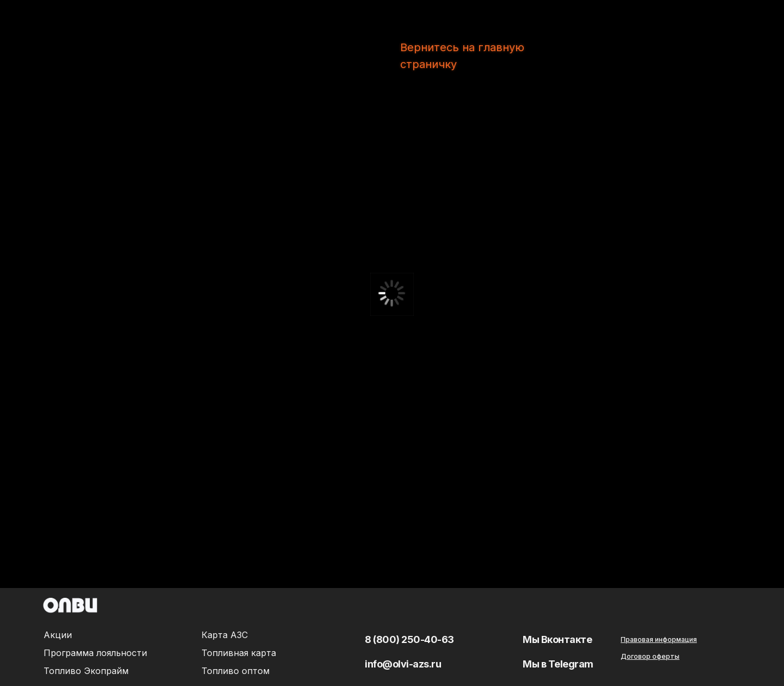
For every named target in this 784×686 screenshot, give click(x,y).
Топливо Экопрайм (86, 671)
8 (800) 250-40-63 (409, 639)
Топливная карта (239, 653)
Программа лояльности (95, 653)
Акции (58, 635)
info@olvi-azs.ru (403, 664)
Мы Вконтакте (557, 639)
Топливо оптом (235, 671)
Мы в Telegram (558, 664)
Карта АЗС (225, 635)
